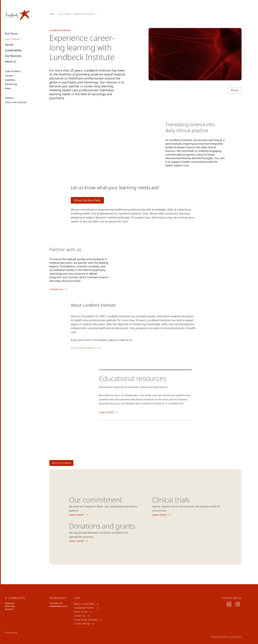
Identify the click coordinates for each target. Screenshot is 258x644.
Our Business (13, 56)
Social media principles (86, 620)
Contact (9, 98)
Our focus (11, 33)
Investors (10, 80)
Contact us (80, 616)
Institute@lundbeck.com (86, 348)
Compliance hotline (84, 608)
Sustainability (13, 50)
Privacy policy (11, 633)
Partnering (11, 84)
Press (8, 88)
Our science (12, 39)
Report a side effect (84, 604)
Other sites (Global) (16, 102)
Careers (9, 76)
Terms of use (81, 612)
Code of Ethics (13, 71)
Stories (9, 45)
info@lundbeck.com (58, 606)
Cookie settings (82, 624)
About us (11, 61)
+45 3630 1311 (56, 603)
